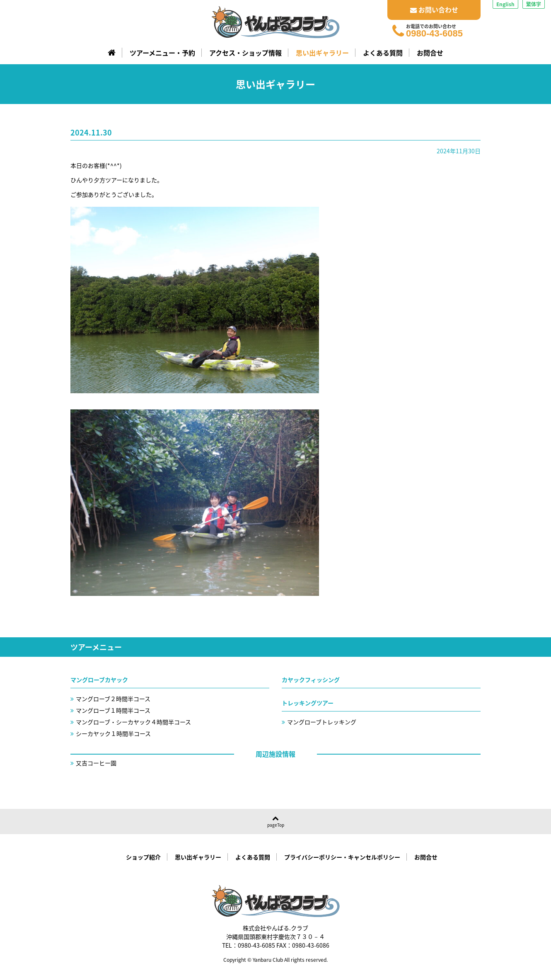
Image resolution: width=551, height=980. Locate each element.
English (505, 4)
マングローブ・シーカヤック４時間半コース (133, 722)
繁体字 (534, 4)
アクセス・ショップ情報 (245, 53)
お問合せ (430, 53)
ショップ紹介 (143, 857)
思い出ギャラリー (322, 53)
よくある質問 (383, 53)
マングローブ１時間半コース (113, 710)
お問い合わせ (434, 10)
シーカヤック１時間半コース (113, 733)
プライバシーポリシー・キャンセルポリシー (342, 857)
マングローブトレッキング (322, 722)
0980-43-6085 (434, 34)
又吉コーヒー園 (96, 763)
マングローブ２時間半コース (113, 699)
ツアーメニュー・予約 (162, 53)
